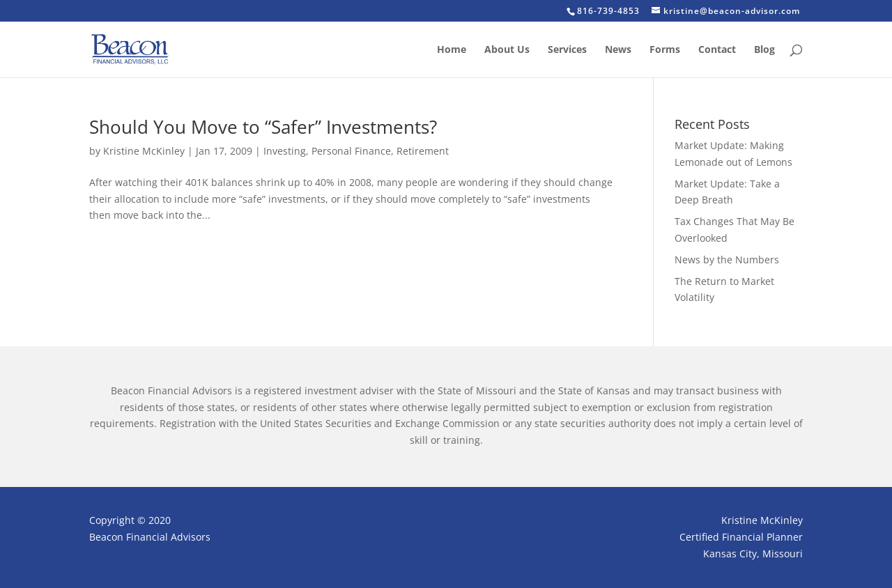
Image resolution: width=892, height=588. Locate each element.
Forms (665, 50)
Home (452, 50)
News (618, 50)
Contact (717, 50)
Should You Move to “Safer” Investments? (263, 127)
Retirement (423, 151)
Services (567, 50)
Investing (285, 151)
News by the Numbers (727, 260)
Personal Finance (351, 151)
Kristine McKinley (144, 151)
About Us (507, 50)
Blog (764, 50)
